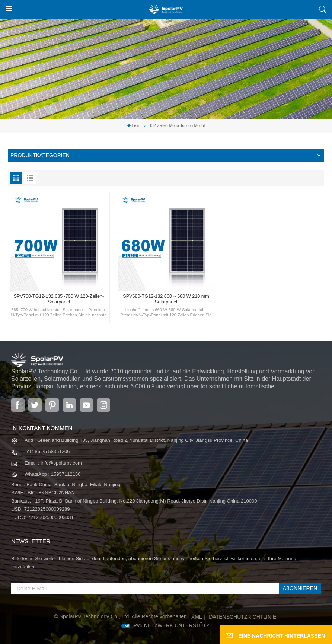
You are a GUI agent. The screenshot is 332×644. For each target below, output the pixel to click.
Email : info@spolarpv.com (53, 463)
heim (134, 126)
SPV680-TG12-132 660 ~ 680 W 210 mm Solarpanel (166, 299)
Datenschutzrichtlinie (242, 617)
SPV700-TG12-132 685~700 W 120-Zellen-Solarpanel (59, 299)
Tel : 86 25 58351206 (47, 451)
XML (197, 617)
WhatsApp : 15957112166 (52, 474)
